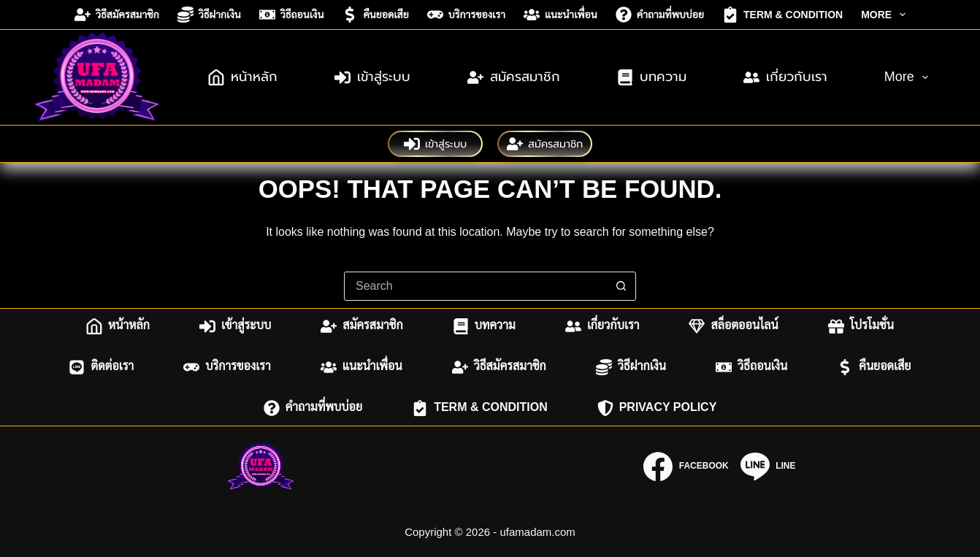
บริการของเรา (466, 15)
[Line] (768, 466)
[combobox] (476, 286)
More (886, 15)
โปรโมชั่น (861, 326)
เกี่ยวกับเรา (785, 77)
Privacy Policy (657, 408)
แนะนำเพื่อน (560, 15)
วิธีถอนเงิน (292, 15)
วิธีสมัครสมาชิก (117, 15)
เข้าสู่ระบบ (372, 77)
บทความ (652, 77)
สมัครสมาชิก (514, 77)
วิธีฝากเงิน (209, 15)
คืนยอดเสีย (375, 15)
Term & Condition (782, 15)
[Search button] (621, 286)
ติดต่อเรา (101, 367)
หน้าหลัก (243, 77)
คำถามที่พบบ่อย (660, 15)
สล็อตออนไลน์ (733, 326)
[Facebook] (686, 466)
